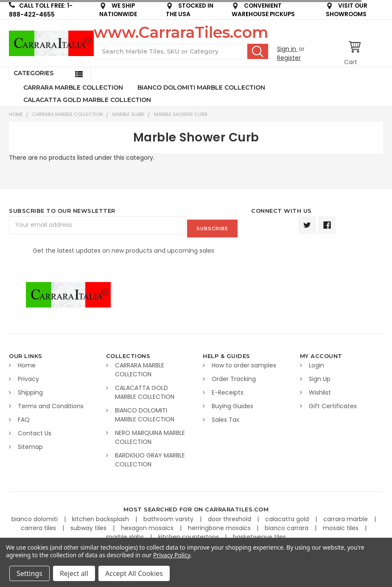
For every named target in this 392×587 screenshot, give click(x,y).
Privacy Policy (172, 555)
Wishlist (320, 389)
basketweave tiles (259, 533)
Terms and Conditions (51, 403)
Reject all (74, 573)
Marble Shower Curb (181, 114)
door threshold (230, 516)
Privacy (28, 375)
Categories (34, 73)
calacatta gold (288, 516)
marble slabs (126, 533)
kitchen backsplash (101, 516)
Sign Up (320, 375)
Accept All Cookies (134, 573)
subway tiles (89, 525)
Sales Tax (225, 416)
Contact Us (35, 430)
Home (16, 114)
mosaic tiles (342, 525)
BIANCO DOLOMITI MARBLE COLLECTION (201, 87)
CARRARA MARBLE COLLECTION (73, 87)
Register (289, 58)
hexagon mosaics (148, 525)
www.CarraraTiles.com (181, 32)
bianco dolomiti (35, 516)
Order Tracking (234, 375)
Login (316, 362)
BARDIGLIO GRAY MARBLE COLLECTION (150, 456)
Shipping (30, 389)
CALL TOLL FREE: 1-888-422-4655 (41, 10)
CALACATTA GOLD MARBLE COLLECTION (87, 100)
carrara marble (346, 516)
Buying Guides (232, 403)
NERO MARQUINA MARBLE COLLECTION (150, 434)
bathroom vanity (169, 516)
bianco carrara (287, 525)
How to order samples (244, 362)
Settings (29, 573)
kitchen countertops (189, 533)
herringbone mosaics (220, 525)
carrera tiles (39, 525)
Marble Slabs (129, 114)
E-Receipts (228, 389)
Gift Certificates (333, 403)
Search (258, 51)
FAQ (24, 416)
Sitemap (30, 443)
